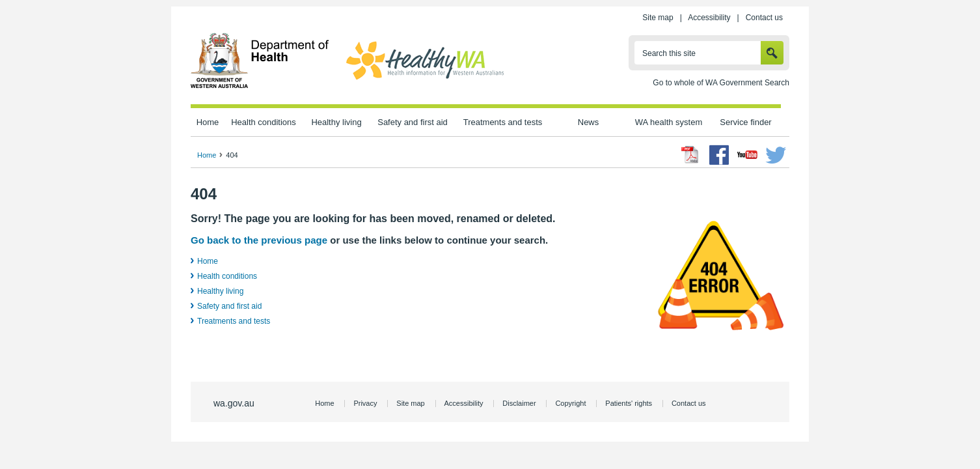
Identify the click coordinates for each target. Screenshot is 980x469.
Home (208, 122)
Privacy (365, 403)
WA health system (669, 122)
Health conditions (264, 122)
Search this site (669, 53)
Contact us (764, 18)
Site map (658, 18)
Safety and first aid (413, 122)
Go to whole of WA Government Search (721, 83)
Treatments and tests (503, 122)
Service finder (745, 122)
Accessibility (709, 18)
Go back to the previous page (259, 240)
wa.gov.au (234, 403)
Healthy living (336, 122)
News (588, 122)
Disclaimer (519, 403)
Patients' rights (629, 403)
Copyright (570, 403)
